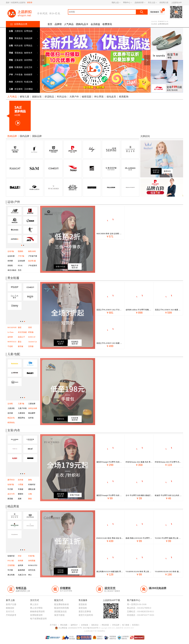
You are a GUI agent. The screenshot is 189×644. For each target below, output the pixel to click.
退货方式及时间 (86, 615)
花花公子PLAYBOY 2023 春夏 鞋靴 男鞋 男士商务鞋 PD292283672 (110, 343)
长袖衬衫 (32, 484)
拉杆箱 (31, 418)
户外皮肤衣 (33, 266)
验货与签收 (60, 615)
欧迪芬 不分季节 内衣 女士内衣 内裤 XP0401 (168, 495)
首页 (50, 24)
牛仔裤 (10, 489)
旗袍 (30, 480)
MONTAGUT (13, 342)
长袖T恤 (31, 556)
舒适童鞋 (19, 89)
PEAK (20, 266)
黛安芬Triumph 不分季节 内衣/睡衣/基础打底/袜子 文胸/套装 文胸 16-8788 (110, 462)
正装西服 (11, 565)
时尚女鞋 (19, 46)
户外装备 (19, 75)
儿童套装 (21, 413)
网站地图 (64, 625)
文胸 (30, 494)
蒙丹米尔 (11, 480)
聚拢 (30, 499)
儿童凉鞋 (11, 408)
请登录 (30, 3)
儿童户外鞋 (22, 408)
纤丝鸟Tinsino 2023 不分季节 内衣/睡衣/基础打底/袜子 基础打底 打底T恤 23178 (168, 462)
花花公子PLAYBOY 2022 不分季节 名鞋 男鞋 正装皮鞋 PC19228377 (110, 310)
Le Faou (10, 332)
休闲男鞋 (28, 60)
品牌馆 (58, 24)
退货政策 (83, 604)
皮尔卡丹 (11, 494)
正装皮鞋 (19, 60)
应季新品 (28, 46)
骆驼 (20, 327)
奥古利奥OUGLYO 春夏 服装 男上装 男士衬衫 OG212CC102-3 (110, 572)
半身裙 (21, 489)
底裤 (20, 499)
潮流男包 (21, 418)
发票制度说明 (36, 615)
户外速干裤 (33, 256)
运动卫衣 (28, 67)
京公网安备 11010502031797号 (69, 628)
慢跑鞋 (21, 251)
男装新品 (19, 38)
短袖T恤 (11, 484)
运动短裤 (21, 261)
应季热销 (28, 31)
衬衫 (20, 556)
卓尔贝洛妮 (22, 332)
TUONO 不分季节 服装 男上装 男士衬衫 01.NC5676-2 (168, 538)
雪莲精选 (19, 53)
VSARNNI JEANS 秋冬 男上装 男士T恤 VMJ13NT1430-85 (139, 572)
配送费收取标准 (62, 604)
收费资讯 (107, 24)
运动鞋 (10, 404)
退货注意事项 (85, 612)
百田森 (31, 346)
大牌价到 (19, 31)
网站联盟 (105, 625)
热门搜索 (126, 625)
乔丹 (20, 270)
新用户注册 (11, 604)
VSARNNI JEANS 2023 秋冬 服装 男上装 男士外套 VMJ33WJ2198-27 (168, 572)
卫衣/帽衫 (28, 89)
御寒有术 (28, 53)
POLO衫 (11, 561)
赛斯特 (21, 494)
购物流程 (10, 608)
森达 (20, 342)
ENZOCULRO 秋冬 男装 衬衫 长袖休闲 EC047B (110, 538)
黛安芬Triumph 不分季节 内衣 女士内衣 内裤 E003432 (110, 495)
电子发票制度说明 (38, 619)
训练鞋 (10, 266)
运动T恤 (11, 251)
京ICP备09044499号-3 (92, 628)
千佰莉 (10, 346)
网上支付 (34, 604)
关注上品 (151, 3)
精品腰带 (32, 413)
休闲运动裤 (33, 408)
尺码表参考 (11, 615)
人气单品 (69, 24)
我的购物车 (155, 12)
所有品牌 (116, 625)
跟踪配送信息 (61, 612)
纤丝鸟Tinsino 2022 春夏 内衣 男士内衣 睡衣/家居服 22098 (139, 462)
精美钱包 (11, 423)
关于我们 (53, 625)
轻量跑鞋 (19, 67)
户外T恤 (21, 256)
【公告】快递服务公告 (159, 25)
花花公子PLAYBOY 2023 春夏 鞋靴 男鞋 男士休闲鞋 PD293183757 (168, 310)
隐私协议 (95, 625)
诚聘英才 (74, 625)
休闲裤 (10, 261)
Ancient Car (32, 342)
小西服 (21, 484)
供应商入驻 (164, 3)
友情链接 (85, 625)
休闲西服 (32, 561)
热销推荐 (28, 75)
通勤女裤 (32, 489)
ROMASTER (33, 565)
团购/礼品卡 (82, 24)
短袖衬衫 (11, 556)
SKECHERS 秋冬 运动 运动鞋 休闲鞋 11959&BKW (110, 234)
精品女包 (11, 418)
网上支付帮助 (36, 608)
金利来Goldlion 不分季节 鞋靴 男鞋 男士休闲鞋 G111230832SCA (139, 310)
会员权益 (95, 24)
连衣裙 (10, 413)
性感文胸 (28, 82)
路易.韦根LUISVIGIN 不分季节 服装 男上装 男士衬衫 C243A (139, 538)
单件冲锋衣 (12, 270)
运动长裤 (11, 256)
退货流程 (83, 608)
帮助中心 (127, 3)
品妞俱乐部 (139, 3)
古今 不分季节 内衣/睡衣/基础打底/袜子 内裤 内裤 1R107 (139, 495)
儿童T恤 (21, 404)
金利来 (21, 565)
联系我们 (136, 625)
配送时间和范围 (62, 608)
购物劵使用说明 (37, 612)
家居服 (10, 499)
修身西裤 (21, 570)
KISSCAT (32, 337)
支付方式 (10, 612)
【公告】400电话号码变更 (161, 22)
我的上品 (115, 3)
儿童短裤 (32, 404)
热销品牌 (28, 38)
